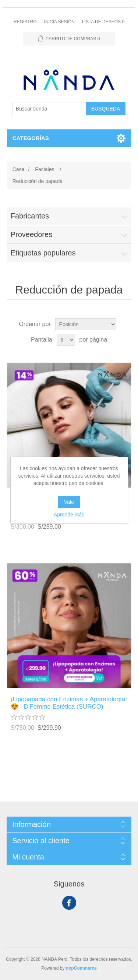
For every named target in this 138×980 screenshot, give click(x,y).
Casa (19, 169)
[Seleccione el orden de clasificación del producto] (86, 324)
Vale (69, 502)
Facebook (69, 903)
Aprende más (69, 515)
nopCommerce (81, 968)
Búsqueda (106, 109)
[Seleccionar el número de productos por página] (66, 340)
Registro (25, 22)
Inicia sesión (59, 22)
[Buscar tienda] (49, 109)
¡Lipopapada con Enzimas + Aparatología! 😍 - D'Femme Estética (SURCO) (69, 703)
